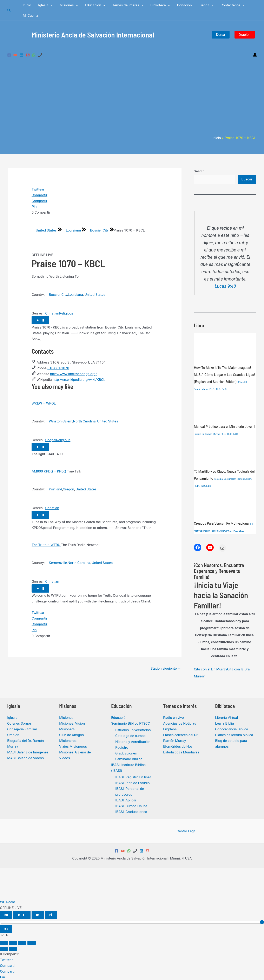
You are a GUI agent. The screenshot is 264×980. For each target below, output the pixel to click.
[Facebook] (9, 55)
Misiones (66, 718)
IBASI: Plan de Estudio (133, 783)
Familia (198, 434)
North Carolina (84, 421)
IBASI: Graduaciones (131, 812)
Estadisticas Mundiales (181, 752)
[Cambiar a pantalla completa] (13, 943)
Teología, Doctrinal (223, 479)
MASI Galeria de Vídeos (25, 758)
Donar (221, 35)
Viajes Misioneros (73, 746)
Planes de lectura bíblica (234, 735)
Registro (122, 747)
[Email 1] (28, 55)
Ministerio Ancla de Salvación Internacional (93, 35)
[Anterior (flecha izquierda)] (4, 949)
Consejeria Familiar (22, 729)
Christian (52, 313)
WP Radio (8, 902)
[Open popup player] (51, 915)
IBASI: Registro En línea (133, 777)
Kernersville (58, 563)
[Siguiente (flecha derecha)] (13, 949)
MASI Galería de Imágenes (28, 752)
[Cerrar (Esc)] (32, 943)
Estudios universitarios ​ (133, 730)
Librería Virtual (226, 718)
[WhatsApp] (34, 55)
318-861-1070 (58, 368)
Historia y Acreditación (133, 742)
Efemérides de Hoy (178, 746)
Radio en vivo (173, 718)
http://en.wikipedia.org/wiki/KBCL (79, 380)
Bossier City (98, 230)
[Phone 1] (40, 55)
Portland (55, 489)
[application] (51, 5)
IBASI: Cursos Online (131, 806)
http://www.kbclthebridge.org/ (74, 374)
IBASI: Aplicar (126, 800)
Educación (119, 718)
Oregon (69, 489)
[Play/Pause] (22, 915)
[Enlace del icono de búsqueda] (9, 10)
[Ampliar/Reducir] (4, 943)
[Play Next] (38, 915)
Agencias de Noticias (180, 723)
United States (45, 230)
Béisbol (241, 382)
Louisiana (72, 230)
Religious (66, 313)
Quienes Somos (19, 723)
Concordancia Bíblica (232, 729)
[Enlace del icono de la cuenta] (255, 55)
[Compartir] (22, 943)
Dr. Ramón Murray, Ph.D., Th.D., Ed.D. (220, 434)
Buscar (247, 179)
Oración (245, 35)
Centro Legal (187, 831)
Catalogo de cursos (130, 736)
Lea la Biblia (225, 723)
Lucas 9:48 (225, 286)
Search (199, 171)
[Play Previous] (6, 915)
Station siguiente (166, 668)
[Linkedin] (21, 55)
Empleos (170, 729)
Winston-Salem (61, 421)
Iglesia (12, 718)
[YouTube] (15, 55)
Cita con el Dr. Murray (210, 669)
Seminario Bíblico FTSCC (131, 723)
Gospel (51, 440)
